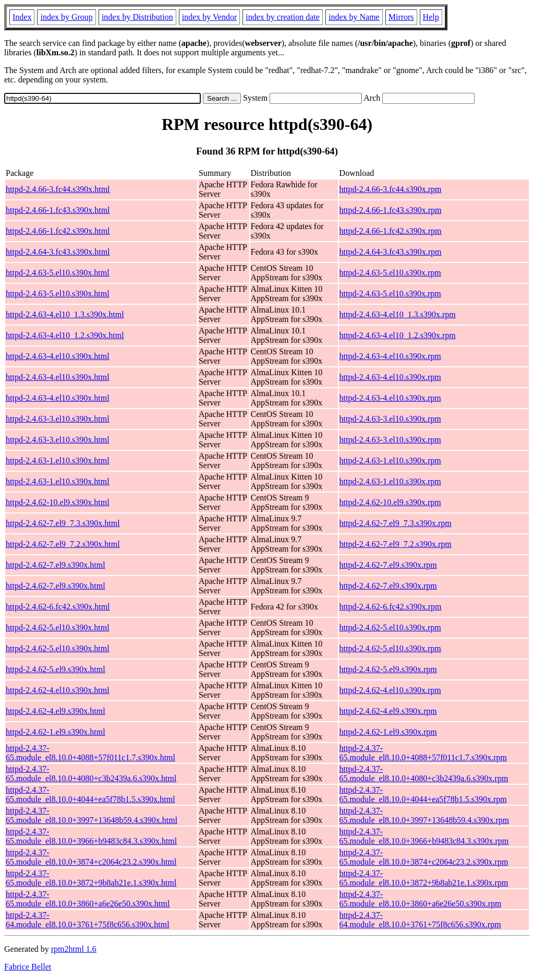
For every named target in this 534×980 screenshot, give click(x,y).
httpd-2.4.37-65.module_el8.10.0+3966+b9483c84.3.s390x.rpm (424, 836)
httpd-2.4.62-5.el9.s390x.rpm (388, 669)
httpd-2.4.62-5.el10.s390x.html (58, 628)
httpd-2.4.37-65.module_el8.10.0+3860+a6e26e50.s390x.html (88, 899)
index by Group (66, 17)
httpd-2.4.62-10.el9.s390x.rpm (390, 502)
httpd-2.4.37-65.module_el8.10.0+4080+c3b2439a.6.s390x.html (91, 774)
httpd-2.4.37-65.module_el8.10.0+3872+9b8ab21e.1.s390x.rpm (424, 878)
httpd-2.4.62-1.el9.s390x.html (56, 732)
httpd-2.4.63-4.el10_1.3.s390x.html (65, 314)
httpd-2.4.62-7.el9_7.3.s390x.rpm (396, 523)
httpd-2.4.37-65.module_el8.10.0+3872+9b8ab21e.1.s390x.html (91, 878)
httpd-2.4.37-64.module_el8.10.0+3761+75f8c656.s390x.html (88, 920)
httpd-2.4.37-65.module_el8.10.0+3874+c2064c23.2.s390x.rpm (424, 857)
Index (22, 17)
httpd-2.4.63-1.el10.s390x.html (58, 461)
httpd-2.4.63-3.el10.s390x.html (58, 419)
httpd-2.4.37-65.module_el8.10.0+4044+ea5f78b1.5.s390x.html (90, 794)
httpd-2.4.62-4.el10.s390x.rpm (390, 690)
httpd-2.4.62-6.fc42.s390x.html (58, 607)
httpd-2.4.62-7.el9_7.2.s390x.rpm (396, 544)
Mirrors (401, 17)
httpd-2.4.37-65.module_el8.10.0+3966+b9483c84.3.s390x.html (91, 836)
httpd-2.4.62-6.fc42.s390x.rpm (391, 607)
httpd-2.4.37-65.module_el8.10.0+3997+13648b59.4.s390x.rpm (424, 815)
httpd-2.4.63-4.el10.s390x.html (58, 356)
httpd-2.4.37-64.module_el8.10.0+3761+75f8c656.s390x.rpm (420, 920)
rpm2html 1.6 (74, 949)
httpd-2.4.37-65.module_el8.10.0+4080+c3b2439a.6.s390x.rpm (424, 774)
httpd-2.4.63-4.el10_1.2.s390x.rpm (398, 335)
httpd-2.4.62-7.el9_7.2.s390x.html (63, 544)
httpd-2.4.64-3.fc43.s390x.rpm (391, 252)
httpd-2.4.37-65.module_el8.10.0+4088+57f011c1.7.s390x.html (90, 753)
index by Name (354, 17)
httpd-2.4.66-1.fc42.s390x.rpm (391, 231)
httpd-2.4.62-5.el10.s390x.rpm (390, 628)
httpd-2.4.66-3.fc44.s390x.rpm (391, 189)
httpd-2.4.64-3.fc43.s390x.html (58, 252)
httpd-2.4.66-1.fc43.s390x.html (58, 210)
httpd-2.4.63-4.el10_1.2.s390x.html (65, 335)
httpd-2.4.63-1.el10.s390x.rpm (390, 461)
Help (431, 17)
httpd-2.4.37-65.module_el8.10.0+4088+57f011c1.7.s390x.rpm (423, 753)
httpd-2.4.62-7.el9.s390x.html (56, 565)
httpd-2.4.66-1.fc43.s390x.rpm (391, 210)
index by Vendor (209, 17)
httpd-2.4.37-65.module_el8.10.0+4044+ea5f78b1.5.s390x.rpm (423, 794)
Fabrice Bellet (28, 967)
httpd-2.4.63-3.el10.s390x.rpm (390, 419)
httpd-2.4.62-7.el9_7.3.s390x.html (63, 523)
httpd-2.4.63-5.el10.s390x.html (58, 273)
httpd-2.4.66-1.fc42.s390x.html (58, 231)
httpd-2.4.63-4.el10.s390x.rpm (390, 356)
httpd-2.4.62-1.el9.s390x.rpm (388, 732)
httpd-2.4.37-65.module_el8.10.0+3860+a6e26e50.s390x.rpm (421, 899)
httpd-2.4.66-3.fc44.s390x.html (58, 189)
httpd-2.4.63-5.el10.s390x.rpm (390, 273)
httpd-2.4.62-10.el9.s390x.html (58, 502)
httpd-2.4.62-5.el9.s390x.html (56, 669)
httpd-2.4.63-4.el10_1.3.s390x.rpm (398, 314)
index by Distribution (137, 17)
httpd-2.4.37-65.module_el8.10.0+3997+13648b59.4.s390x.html (92, 815)
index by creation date (283, 17)
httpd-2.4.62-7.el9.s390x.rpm (388, 565)
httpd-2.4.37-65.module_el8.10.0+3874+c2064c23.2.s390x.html (91, 857)
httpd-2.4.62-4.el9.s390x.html (56, 711)
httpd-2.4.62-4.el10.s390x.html (58, 690)
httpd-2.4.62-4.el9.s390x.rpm (388, 711)
